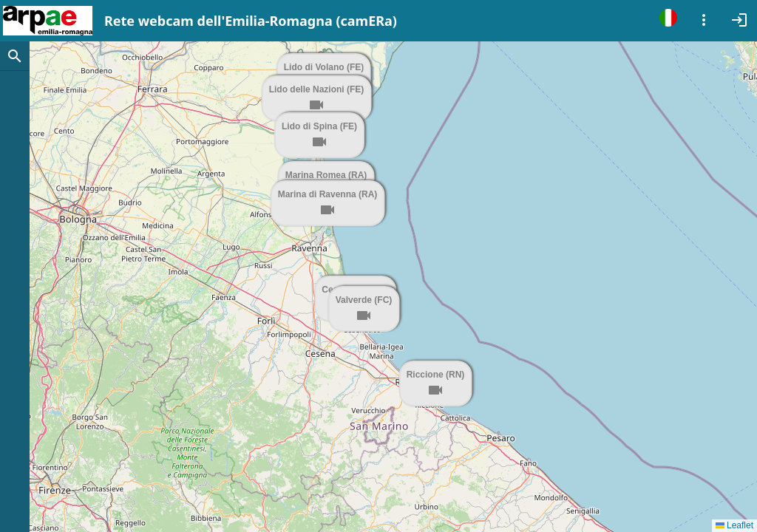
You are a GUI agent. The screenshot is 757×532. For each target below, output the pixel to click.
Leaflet (734, 525)
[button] (440, 409)
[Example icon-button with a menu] (704, 18)
